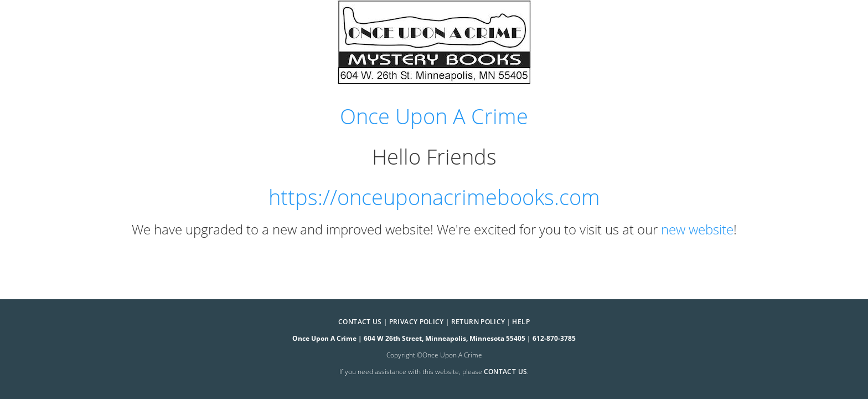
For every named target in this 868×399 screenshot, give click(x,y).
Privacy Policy (417, 322)
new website (697, 229)
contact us (506, 372)
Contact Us (360, 322)
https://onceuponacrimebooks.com (434, 197)
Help (521, 322)
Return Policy (478, 322)
